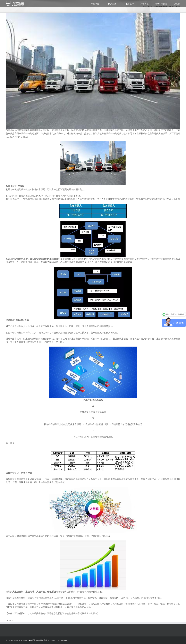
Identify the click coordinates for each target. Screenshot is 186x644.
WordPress (52, 640)
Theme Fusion (62, 640)
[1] (93, 71)
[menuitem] (100, 4)
